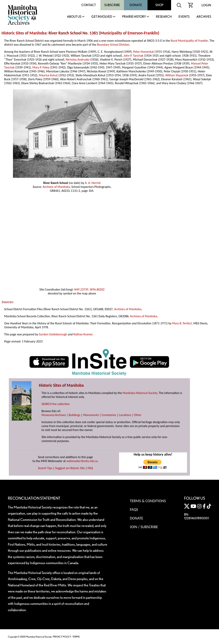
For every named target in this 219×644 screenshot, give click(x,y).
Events (184, 17)
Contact (89, 5)
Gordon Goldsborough (53, 334)
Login (206, 5)
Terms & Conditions (148, 501)
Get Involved (102, 17)
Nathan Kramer (83, 334)
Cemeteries (109, 415)
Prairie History (134, 17)
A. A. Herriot (93, 183)
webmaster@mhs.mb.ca (82, 461)
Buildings (75, 415)
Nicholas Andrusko (78, 60)
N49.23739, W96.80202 (89, 289)
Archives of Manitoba (56, 187)
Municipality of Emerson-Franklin (129, 33)
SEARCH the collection (55, 404)
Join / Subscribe (144, 527)
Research (164, 17)
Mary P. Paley (41, 67)
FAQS (134, 509)
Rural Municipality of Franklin (189, 41)
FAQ (90, 468)
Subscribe (112, 5)
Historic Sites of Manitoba (24, 33)
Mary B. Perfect (182, 323)
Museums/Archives (54, 415)
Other (138, 415)
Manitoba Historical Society (140, 393)
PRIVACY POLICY (62, 637)
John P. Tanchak (133, 56)
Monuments (91, 415)
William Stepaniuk (177, 75)
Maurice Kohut (48, 75)
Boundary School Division (113, 45)
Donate (136, 5)
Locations (125, 415)
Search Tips (45, 468)
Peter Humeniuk (143, 52)
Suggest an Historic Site (70, 468)
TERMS (76, 637)
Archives (204, 17)
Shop (159, 5)
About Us (74, 17)
